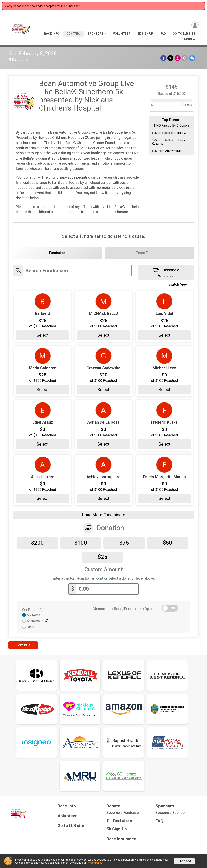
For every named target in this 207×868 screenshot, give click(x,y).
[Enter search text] (77, 272)
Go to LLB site (184, 34)
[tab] (58, 253)
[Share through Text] (192, 58)
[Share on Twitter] (171, 58)
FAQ (163, 34)
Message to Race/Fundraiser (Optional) (126, 610)
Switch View (180, 285)
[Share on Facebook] (164, 58)
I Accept (184, 861)
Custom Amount (104, 570)
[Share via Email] (185, 58)
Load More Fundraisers (104, 516)
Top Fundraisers (119, 822)
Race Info (52, 34)
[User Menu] (195, 25)
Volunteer (122, 34)
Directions (20, 60)
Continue (23, 646)
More (189, 39)
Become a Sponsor (171, 813)
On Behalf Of (33, 611)
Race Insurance (121, 840)
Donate (72, 34)
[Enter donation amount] (107, 590)
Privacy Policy (94, 863)
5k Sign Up (145, 34)
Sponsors (96, 34)
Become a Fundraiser (166, 273)
